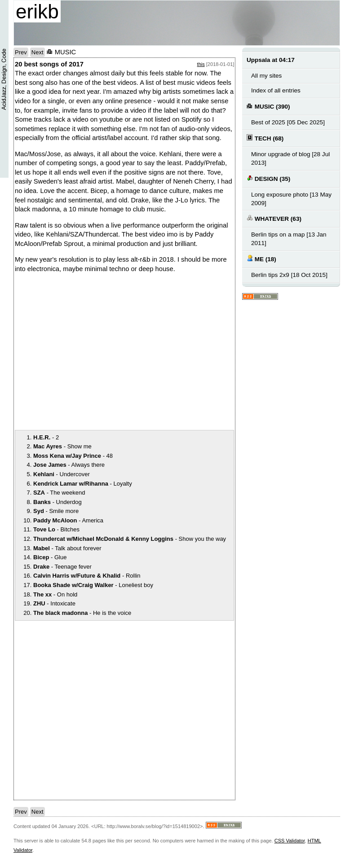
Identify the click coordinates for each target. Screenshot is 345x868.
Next (38, 52)
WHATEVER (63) (274, 218)
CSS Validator (290, 841)
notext (141, 351)
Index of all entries (276, 90)
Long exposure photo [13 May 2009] (291, 199)
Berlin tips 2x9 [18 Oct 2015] (289, 275)
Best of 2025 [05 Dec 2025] (288, 122)
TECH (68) (265, 138)
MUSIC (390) (268, 106)
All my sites (266, 76)
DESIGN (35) (268, 178)
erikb (37, 11)
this (201, 64)
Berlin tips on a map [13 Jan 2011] (289, 239)
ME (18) (261, 259)
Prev (21, 52)
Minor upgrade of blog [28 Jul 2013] (290, 158)
